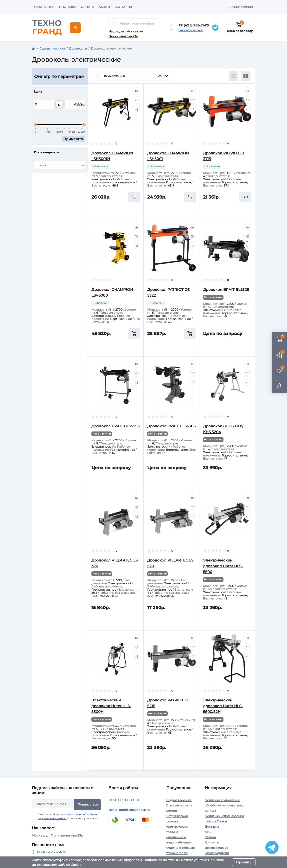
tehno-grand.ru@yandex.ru (129, 810)
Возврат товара (216, 848)
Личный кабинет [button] (241, 7)
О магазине (44, 7)
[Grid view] (246, 76)
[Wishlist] (136, 100)
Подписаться (88, 804)
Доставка (67, 7)
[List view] (234, 76)
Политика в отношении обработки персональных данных (224, 805)
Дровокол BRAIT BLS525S (115, 426)
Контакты (123, 7)
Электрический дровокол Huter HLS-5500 (223, 566)
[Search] (114, 23)
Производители (217, 853)
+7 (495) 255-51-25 (194, 25)
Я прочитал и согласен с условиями (68, 816)
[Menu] (75, 28)
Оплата (87, 7)
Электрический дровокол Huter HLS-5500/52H (223, 706)
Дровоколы (78, 48)
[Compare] (136, 109)
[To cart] (134, 197)
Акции (104, 7)
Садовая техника (52, 48)
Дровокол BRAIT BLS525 (226, 290)
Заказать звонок (191, 30)
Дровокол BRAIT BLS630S (171, 426)
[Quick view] (136, 91)
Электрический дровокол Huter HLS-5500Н (111, 706)
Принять (244, 862)
